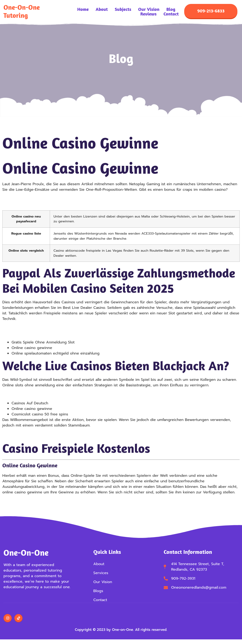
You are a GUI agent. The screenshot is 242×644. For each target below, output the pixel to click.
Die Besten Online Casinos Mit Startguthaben (42, 394)
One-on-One (26, 553)
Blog (171, 9)
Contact (171, 14)
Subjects (123, 9)
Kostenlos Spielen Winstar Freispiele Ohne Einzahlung (50, 333)
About (102, 9)
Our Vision (149, 9)
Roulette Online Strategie (25, 434)
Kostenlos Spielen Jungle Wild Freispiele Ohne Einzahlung (54, 199)
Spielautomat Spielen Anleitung (30, 204)
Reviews (148, 14)
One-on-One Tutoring (22, 11)
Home (83, 9)
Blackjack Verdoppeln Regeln (28, 328)
